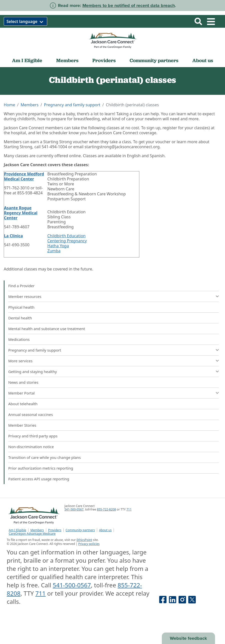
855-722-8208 (106, 509)
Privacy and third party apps (33, 436)
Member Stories (22, 425)
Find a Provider (21, 286)
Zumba (54, 251)
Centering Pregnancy (67, 241)
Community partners (154, 60)
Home (9, 105)
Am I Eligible (27, 60)
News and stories (23, 382)
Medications (19, 339)
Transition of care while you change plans (45, 457)
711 (129, 509)
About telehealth (23, 404)
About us (203, 60)
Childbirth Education (67, 236)
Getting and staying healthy (33, 372)
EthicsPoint (84, 540)
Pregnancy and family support (72, 105)
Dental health (20, 318)
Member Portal (21, 393)
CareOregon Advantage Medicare (32, 534)
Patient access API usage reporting (39, 479)
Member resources (25, 296)
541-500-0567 (74, 509)
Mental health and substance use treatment (47, 329)
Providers (104, 60)
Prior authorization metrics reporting (41, 468)
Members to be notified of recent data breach (129, 5)
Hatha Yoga (58, 246)
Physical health (21, 307)
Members (67, 60)
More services (20, 361)
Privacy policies (89, 544)
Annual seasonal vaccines (31, 414)
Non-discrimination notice (31, 447)
